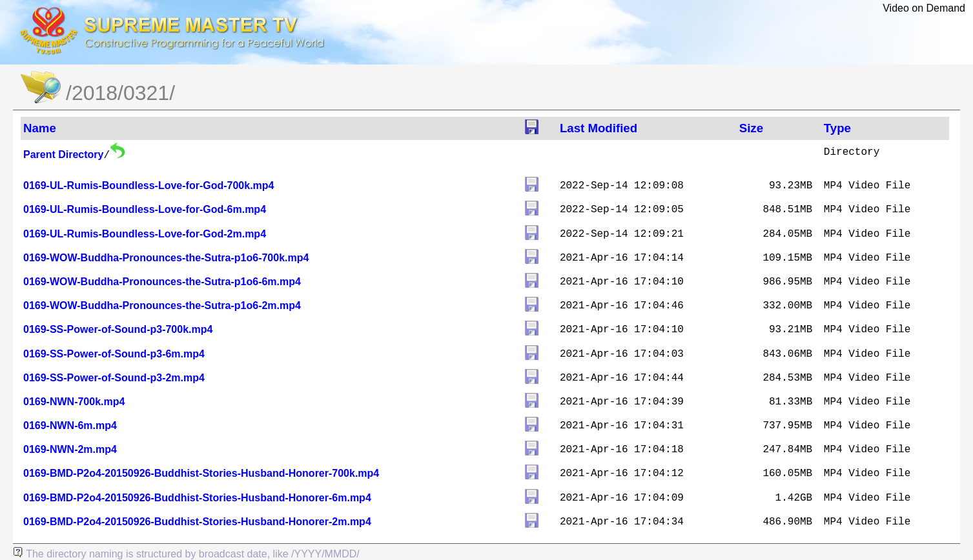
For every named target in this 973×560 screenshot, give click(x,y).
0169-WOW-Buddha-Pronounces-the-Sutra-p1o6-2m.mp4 (162, 305)
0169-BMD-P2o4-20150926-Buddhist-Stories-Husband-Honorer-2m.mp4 (197, 522)
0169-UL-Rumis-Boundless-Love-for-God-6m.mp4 (145, 209)
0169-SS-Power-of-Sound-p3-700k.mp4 (118, 329)
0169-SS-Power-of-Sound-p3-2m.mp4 (114, 378)
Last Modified (599, 128)
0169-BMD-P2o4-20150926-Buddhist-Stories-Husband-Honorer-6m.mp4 (197, 498)
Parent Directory (64, 155)
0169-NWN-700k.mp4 (74, 402)
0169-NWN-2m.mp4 (70, 449)
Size (751, 128)
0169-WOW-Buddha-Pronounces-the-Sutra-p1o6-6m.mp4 (162, 282)
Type (837, 128)
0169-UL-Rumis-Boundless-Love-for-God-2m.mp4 (145, 234)
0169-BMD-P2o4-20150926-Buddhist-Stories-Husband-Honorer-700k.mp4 (201, 473)
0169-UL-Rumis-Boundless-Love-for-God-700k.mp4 (149, 185)
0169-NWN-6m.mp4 (70, 425)
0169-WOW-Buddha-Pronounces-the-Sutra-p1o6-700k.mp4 (166, 258)
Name (40, 128)
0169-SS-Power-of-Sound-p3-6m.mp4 (114, 354)
